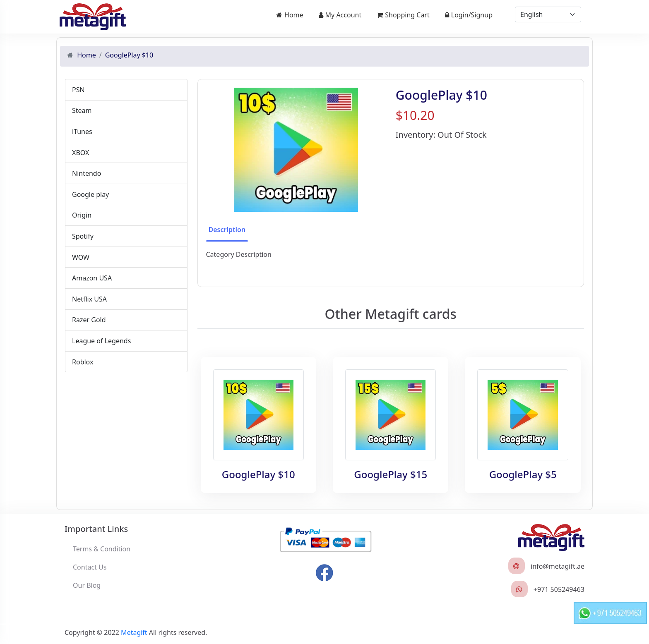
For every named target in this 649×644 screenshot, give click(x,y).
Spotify (83, 236)
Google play (90, 194)
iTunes (82, 132)
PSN (78, 90)
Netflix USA (89, 299)
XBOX (81, 153)
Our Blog (87, 585)
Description (227, 230)
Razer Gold (89, 320)
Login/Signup (469, 15)
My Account (340, 15)
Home (290, 15)
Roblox (83, 362)
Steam (82, 110)
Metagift (134, 632)
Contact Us (90, 567)
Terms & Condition (102, 549)
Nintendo (87, 173)
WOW (81, 257)
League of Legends (101, 341)
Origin (82, 215)
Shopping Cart (403, 15)
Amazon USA (92, 278)
